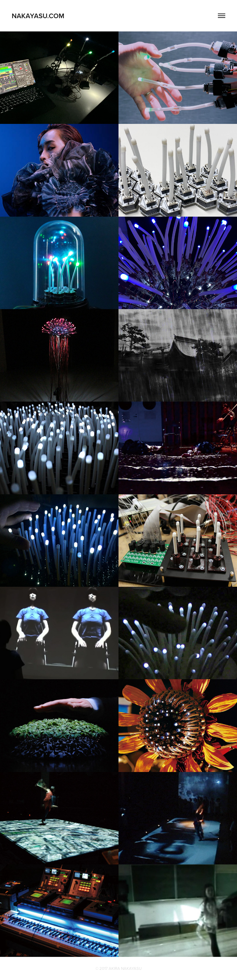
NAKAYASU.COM (38, 16)
